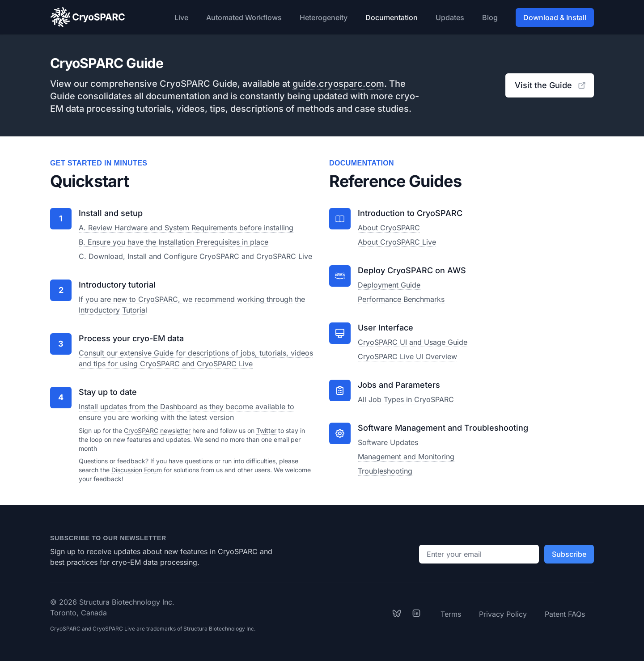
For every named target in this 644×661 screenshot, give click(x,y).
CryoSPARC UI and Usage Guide (413, 342)
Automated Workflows (244, 17)
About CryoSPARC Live (397, 242)
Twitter (266, 430)
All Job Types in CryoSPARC (406, 399)
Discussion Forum (137, 470)
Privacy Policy (503, 614)
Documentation (392, 17)
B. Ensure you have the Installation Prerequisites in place (174, 242)
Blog (490, 17)
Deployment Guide (389, 285)
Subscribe (569, 554)
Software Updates (388, 442)
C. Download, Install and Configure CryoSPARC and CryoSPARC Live (195, 256)
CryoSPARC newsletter (157, 430)
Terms (451, 614)
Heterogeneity (324, 17)
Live (181, 17)
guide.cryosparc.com (338, 84)
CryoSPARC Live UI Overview (407, 356)
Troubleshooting (385, 471)
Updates (450, 17)
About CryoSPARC (389, 228)
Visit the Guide (551, 85)
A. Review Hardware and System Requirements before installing (186, 228)
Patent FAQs (565, 614)
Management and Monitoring (406, 457)
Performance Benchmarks (401, 299)
